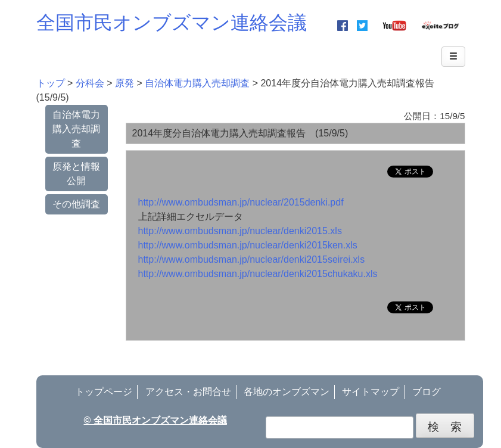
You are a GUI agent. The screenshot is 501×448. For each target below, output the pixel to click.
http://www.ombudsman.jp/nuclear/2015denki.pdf (241, 202)
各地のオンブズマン (287, 392)
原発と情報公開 (76, 174)
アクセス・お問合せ (188, 392)
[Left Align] (453, 57)
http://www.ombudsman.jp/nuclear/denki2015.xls (240, 231)
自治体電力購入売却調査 (76, 129)
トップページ (104, 392)
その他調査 (76, 204)
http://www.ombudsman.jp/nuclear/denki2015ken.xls (248, 245)
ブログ (427, 392)
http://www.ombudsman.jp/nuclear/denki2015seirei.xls (252, 259)
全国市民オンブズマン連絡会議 (172, 23)
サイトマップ (371, 392)
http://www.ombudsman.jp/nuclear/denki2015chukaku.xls (258, 274)
